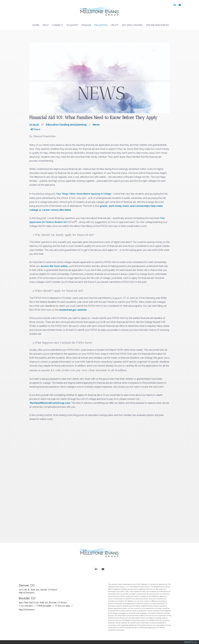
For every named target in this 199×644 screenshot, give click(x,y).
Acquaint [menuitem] (72, 25)
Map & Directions (27, 593)
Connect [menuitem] (57, 25)
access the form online (54, 266)
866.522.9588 (45, 606)
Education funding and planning (66, 125)
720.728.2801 (27, 606)
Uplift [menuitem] (115, 25)
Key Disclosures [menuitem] (132, 25)
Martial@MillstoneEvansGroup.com (50, 403)
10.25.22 (38, 125)
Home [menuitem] (36, 25)
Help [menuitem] (46, 25)
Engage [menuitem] (86, 25)
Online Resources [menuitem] (157, 25)
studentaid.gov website (73, 310)
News (96, 125)
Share (35, 129)
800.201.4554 (64, 606)
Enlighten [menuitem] (101, 25)
